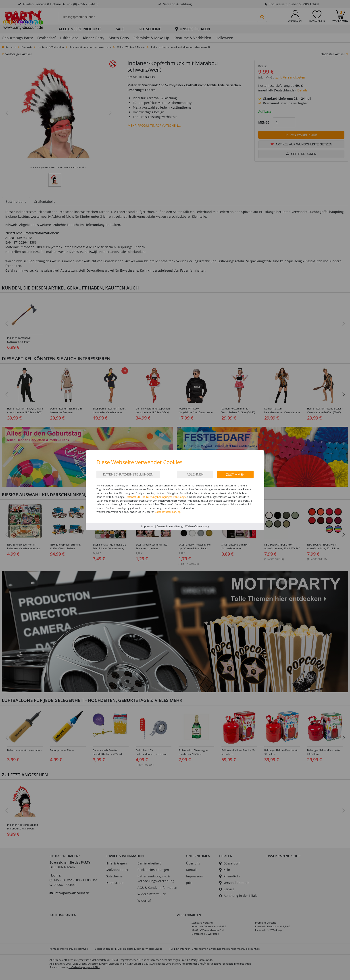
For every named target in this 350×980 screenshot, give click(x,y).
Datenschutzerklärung (170, 526)
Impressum (148, 526)
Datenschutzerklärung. (168, 512)
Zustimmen (235, 474)
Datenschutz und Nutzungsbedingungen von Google (156, 497)
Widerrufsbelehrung (197, 526)
